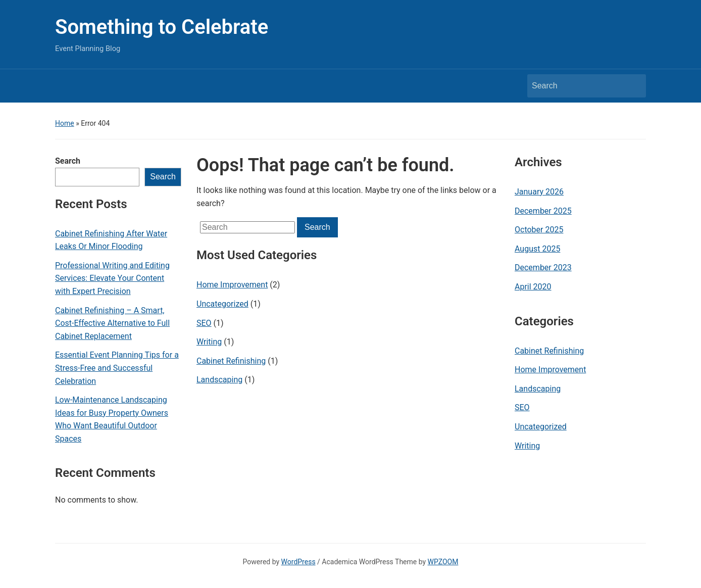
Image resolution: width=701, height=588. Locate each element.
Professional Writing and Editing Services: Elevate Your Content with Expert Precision (112, 278)
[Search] (577, 86)
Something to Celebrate (162, 27)
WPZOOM (443, 562)
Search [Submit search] (633, 86)
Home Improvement (232, 285)
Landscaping (219, 380)
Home (65, 123)
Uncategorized (222, 304)
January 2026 (539, 192)
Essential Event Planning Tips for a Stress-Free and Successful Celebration (117, 368)
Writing (209, 342)
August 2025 (537, 249)
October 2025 (539, 230)
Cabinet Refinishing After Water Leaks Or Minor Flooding (111, 240)
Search (68, 161)
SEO (204, 323)
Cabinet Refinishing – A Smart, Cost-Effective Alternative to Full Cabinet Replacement (112, 323)
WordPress (298, 562)
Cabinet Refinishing (231, 361)
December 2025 (543, 211)
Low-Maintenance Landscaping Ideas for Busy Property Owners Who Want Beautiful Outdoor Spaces (112, 419)
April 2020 (533, 287)
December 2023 (543, 267)
